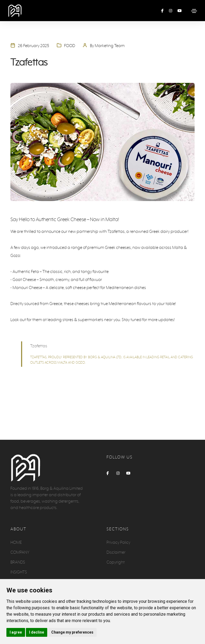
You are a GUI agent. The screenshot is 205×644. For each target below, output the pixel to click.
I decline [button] (37, 632)
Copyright (116, 562)
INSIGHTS (19, 572)
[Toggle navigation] (194, 11)
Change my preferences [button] (72, 632)
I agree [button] (16, 632)
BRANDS (18, 562)
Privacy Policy (118, 542)
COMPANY (20, 552)
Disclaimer (116, 552)
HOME (16, 542)
